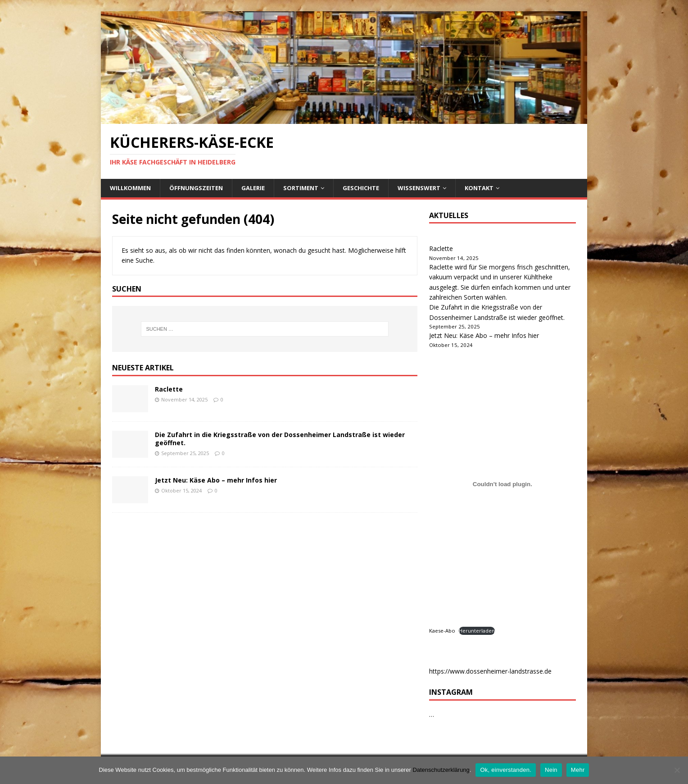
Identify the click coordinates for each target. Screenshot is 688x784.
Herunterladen (477, 631)
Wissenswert (419, 188)
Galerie (253, 188)
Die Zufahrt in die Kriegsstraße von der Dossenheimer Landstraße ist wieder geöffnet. (280, 439)
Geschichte (361, 188)
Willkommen (130, 188)
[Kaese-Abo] (502, 484)
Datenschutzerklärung (441, 770)
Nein (551, 770)
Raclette (169, 389)
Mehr (578, 770)
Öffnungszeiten (196, 188)
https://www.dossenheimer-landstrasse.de (490, 671)
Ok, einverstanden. (506, 770)
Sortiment (301, 188)
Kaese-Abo (442, 631)
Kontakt (479, 188)
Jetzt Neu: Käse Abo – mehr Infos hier (216, 480)
